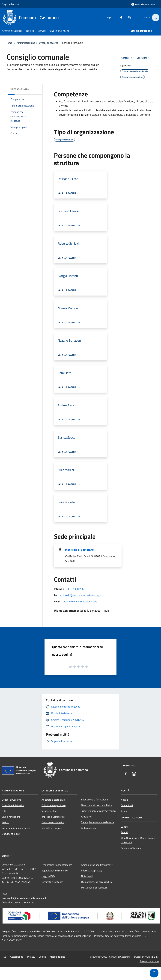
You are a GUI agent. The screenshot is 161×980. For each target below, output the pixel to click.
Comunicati (127, 805)
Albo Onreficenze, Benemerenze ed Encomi (138, 840)
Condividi (128, 58)
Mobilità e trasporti (52, 828)
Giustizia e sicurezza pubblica (97, 805)
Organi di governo (49, 43)
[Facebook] (119, 17)
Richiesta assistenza (52, 882)
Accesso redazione (149, 961)
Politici (6, 822)
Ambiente (86, 817)
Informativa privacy (92, 870)
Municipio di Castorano (79, 550)
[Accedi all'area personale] (143, 4)
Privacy (31, 957)
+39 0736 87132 (75, 589)
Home (9, 43)
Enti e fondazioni (11, 817)
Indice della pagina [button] (19, 89)
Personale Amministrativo (16, 828)
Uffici (5, 811)
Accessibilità (17, 957)
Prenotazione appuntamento (57, 865)
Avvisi (124, 811)
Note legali (87, 876)
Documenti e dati (11, 834)
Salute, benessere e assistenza (98, 822)
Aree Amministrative (13, 805)
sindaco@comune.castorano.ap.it (79, 601)
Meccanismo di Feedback (94, 888)
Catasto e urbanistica (53, 822)
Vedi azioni (144, 58)
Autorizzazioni (89, 828)
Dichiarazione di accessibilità (96, 882)
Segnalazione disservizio (55, 870)
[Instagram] (127, 17)
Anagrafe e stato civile (54, 800)
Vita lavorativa (49, 811)
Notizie (125, 800)
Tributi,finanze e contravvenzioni (99, 811)
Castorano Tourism (131, 848)
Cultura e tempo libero (54, 805)
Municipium (151, 957)
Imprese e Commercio (53, 817)
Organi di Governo (12, 800)
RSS (4, 957)
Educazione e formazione (94, 799)
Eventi (124, 832)
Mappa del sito (57, 957)
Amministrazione (26, 43)
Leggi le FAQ (48, 876)
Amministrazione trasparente (97, 865)
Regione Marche (11, 4)
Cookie (42, 957)
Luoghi (124, 827)
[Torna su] (154, 973)
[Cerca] (155, 18)
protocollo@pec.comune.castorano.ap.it (80, 595)
